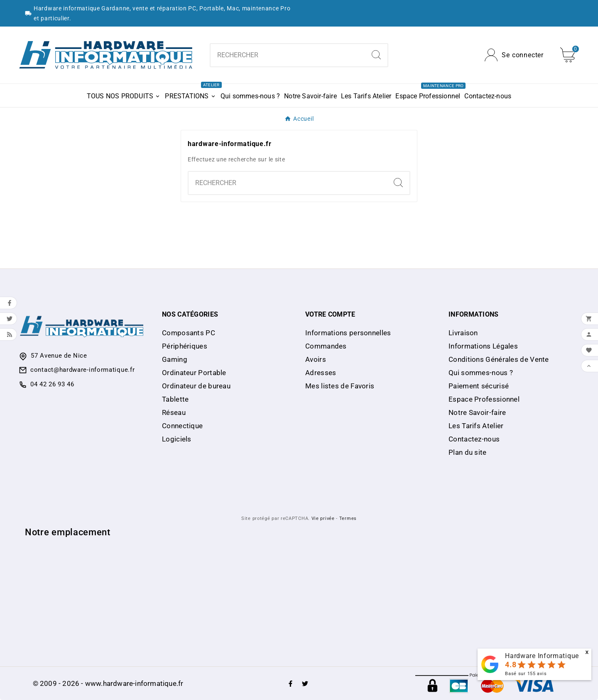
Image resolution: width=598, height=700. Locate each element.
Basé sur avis (526, 674)
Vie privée (323, 518)
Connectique (182, 426)
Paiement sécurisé (479, 386)
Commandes (326, 346)
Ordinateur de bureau (196, 386)
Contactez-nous (474, 439)
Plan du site (468, 452)
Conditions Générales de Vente (499, 359)
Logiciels (177, 439)
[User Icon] (514, 55)
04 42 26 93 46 (52, 384)
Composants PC (189, 333)
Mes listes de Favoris (340, 386)
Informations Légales (483, 346)
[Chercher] (288, 55)
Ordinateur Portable (194, 373)
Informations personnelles (348, 333)
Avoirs (316, 359)
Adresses (321, 373)
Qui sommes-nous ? (481, 373)
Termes (348, 518)
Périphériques (185, 346)
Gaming (175, 359)
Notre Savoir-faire (477, 412)
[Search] (376, 55)
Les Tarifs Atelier (476, 426)
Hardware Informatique (542, 656)
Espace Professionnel (484, 399)
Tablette (175, 399)
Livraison (463, 333)
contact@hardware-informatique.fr (82, 370)
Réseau (174, 412)
